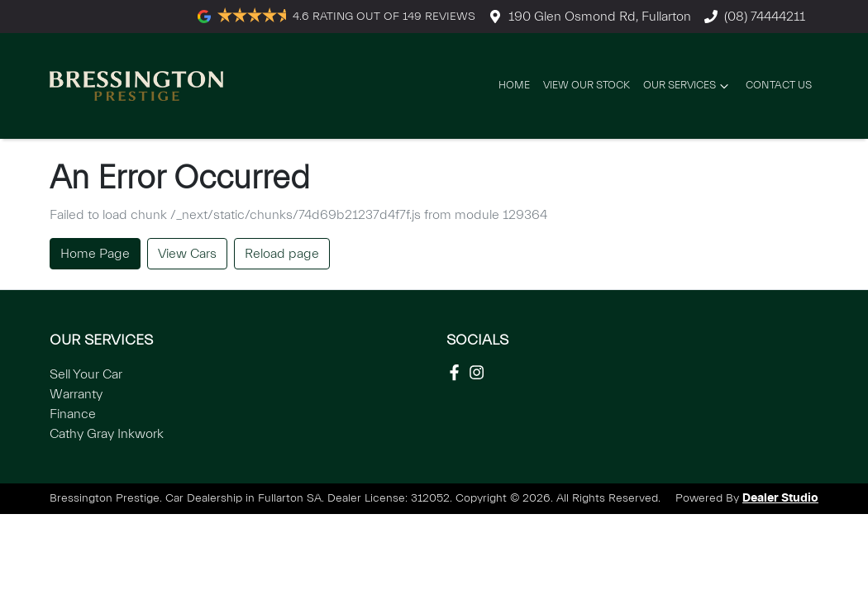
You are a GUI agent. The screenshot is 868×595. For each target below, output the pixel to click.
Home (514, 85)
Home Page (95, 254)
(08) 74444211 (765, 17)
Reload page (282, 254)
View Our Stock (587, 85)
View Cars (187, 254)
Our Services (688, 86)
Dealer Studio (780, 498)
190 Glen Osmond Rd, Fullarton (600, 17)
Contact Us (779, 85)
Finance (73, 414)
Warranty (76, 394)
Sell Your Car (86, 374)
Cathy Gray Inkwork (107, 434)
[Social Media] (458, 372)
